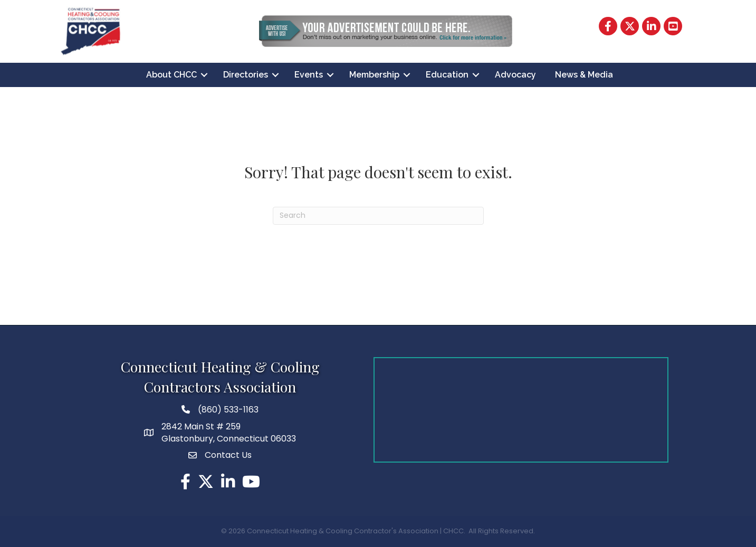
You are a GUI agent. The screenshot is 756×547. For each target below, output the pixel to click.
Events (309, 75)
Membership (374, 75)
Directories (246, 75)
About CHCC (171, 75)
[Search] (378, 216)
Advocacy (515, 75)
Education (447, 75)
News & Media (584, 75)
